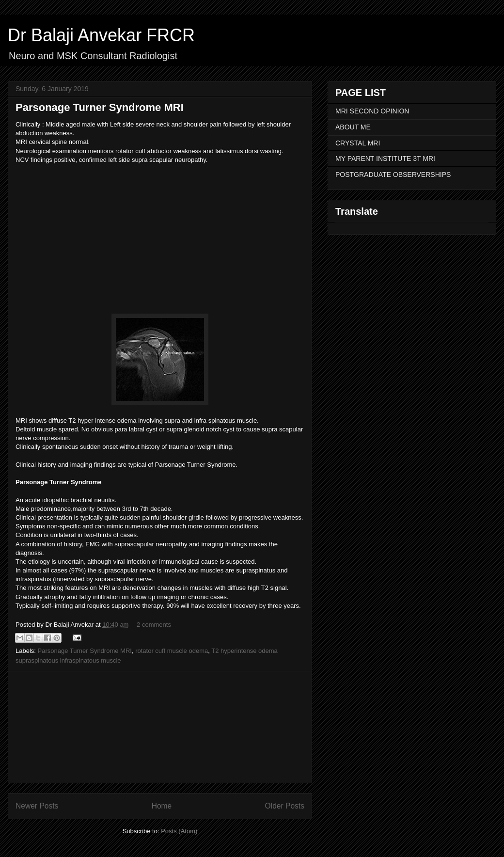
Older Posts (285, 806)
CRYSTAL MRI (358, 143)
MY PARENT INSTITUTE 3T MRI (385, 159)
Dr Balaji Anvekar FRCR (101, 35)
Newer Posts (37, 806)
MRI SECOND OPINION (372, 111)
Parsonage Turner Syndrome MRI (100, 107)
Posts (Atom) (179, 831)
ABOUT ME (353, 127)
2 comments (154, 625)
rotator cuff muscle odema (172, 651)
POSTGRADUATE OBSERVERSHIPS (393, 175)
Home (162, 806)
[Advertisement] (160, 727)
